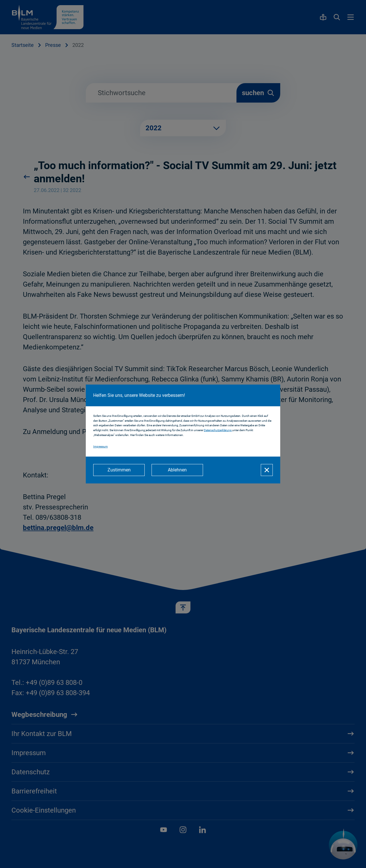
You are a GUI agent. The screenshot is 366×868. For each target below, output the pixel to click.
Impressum (101, 446)
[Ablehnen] (177, 470)
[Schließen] (267, 470)
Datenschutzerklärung (218, 430)
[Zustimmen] (119, 470)
